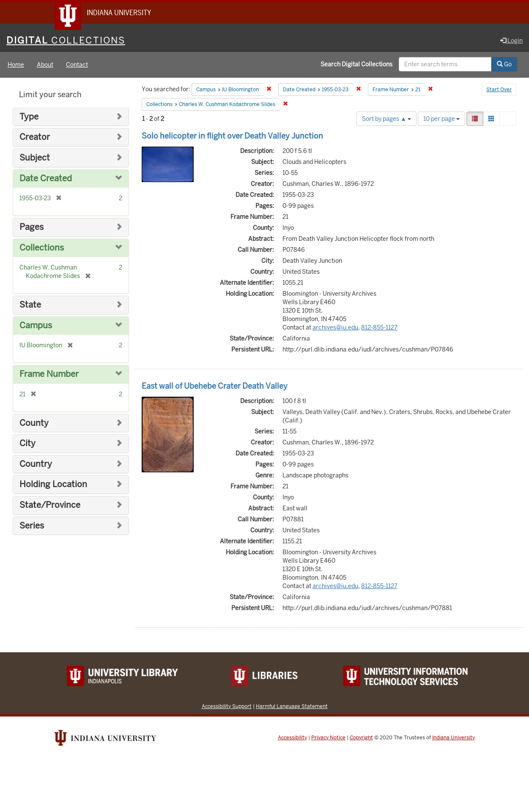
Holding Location (53, 485)
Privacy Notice (328, 738)
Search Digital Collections (356, 65)
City (27, 444)
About (45, 65)
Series (32, 526)
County (34, 424)
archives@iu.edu (335, 328)
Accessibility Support (227, 707)
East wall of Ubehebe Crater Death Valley (215, 386)
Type (29, 117)
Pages (32, 228)
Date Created (46, 179)
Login (511, 41)
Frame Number (49, 375)
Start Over (499, 90)
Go (504, 65)
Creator (35, 138)
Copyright (361, 738)
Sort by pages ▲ (386, 119)
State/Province (50, 505)
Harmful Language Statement (292, 707)
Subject (35, 158)
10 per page (441, 119)
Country (36, 465)
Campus (36, 326)
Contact (77, 65)
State (30, 305)
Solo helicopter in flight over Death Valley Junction (232, 136)
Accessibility (292, 738)
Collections (42, 248)
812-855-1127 (379, 328)
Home (16, 65)
